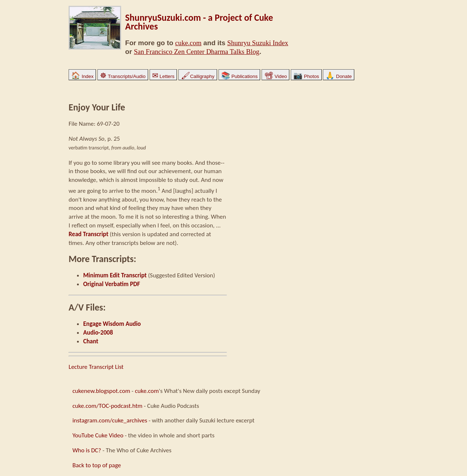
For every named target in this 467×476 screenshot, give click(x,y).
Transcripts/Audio (123, 76)
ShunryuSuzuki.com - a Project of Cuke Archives (199, 22)
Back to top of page (97, 465)
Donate (339, 76)
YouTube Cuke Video (98, 435)
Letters (163, 76)
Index (82, 76)
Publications (240, 76)
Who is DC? (87, 450)
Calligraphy (198, 76)
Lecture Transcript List (96, 367)
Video (276, 76)
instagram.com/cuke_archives (110, 420)
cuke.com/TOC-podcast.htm (107, 406)
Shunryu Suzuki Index (258, 43)
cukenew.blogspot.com (101, 391)
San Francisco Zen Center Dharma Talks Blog (197, 52)
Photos (306, 76)
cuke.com (188, 43)
